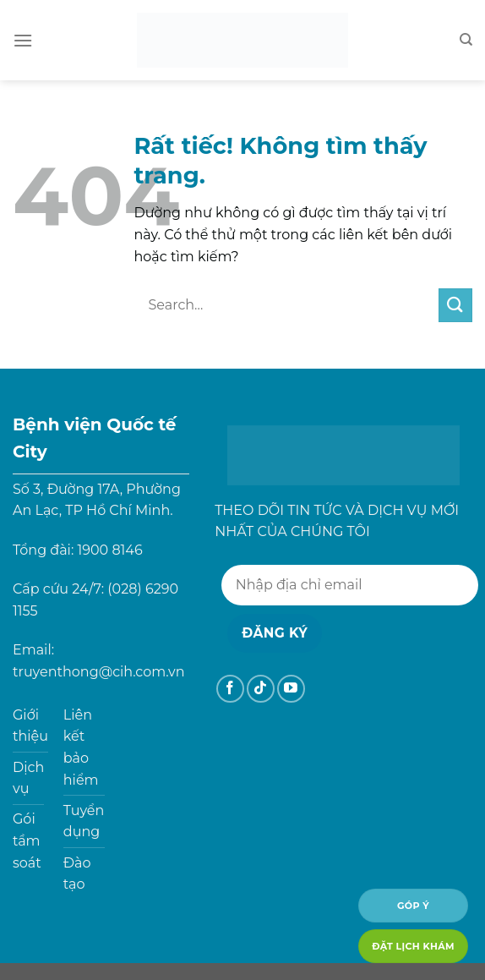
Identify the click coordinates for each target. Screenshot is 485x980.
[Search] (466, 40)
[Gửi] (455, 305)
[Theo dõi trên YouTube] (291, 689)
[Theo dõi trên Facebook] (230, 689)
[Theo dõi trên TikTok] (261, 689)
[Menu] (23, 40)
